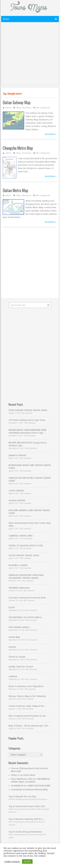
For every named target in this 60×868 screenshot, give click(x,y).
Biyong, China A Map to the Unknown (27, 696)
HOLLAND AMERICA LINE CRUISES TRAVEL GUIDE (29, 512)
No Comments (43, 108)
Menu (6, 19)
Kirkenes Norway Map (37, 789)
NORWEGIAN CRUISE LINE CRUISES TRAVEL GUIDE (30, 467)
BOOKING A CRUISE (18, 565)
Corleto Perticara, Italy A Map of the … (28, 706)
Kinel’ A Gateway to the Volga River (26, 686)
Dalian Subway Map (17, 102)
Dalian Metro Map (15, 190)
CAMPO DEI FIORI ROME (39, 786)
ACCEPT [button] (27, 862)
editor (8, 108)
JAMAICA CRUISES (17, 455)
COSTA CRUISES (16, 491)
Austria (12, 647)
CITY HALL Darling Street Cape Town (27, 420)
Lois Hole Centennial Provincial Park (27, 598)
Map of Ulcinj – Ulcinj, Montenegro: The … (30, 726)
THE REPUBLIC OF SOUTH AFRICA (25, 617)
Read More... (51, 134)
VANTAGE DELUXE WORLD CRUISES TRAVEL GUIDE (30, 479)
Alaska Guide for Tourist (21, 667)
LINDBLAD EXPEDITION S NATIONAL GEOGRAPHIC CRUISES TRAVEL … (26, 577)
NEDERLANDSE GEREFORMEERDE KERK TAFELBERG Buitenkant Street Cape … (27, 431)
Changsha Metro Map (18, 148)
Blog (19, 108)
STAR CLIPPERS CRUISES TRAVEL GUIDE (28, 410)
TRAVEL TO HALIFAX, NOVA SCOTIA (26, 546)
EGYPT (12, 608)
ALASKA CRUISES (17, 500)
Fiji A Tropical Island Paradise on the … (28, 716)
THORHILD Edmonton (19, 588)
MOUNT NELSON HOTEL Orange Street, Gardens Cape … (28, 444)
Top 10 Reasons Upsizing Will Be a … (27, 819)
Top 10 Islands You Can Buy (22, 796)
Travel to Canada (17, 657)
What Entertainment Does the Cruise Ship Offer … (30, 524)
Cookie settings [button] (12, 862)
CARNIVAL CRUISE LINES (21, 536)
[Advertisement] (30, 55)
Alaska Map (14, 637)
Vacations (27, 108)
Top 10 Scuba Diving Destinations (25, 832)
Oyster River (29, 775)
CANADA (13, 676)
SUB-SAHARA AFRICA (19, 627)
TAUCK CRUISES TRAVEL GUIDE (24, 555)
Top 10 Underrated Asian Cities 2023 (27, 806)
